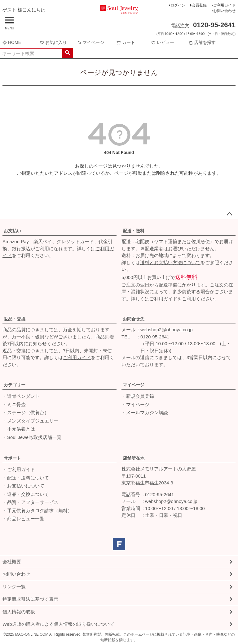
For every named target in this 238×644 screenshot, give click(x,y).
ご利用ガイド (224, 5)
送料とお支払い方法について (170, 262)
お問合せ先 (134, 319)
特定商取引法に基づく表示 (30, 599)
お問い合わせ (224, 11)
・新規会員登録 (138, 396)
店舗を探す (202, 42)
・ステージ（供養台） (26, 412)
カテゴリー (15, 385)
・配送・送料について (26, 478)
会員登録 (199, 5)
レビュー (163, 42)
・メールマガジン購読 (145, 412)
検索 (67, 53)
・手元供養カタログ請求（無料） (37, 511)
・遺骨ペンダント (21, 396)
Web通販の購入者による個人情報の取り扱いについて (58, 624)
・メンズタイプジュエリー (30, 421)
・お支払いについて (23, 486)
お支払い (12, 231)
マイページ (90, 42)
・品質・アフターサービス (30, 502)
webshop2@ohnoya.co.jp (167, 330)
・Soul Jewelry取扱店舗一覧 (32, 437)
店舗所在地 (134, 458)
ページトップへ (229, 214)
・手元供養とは (19, 429)
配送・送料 (134, 231)
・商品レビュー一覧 (23, 519)
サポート (12, 458)
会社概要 (12, 562)
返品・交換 (15, 319)
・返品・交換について (26, 494)
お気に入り (53, 42)
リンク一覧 (14, 587)
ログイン (178, 5)
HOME (12, 42)
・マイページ (135, 404)
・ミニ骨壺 (14, 404)
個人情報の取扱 (19, 612)
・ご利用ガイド (19, 469)
